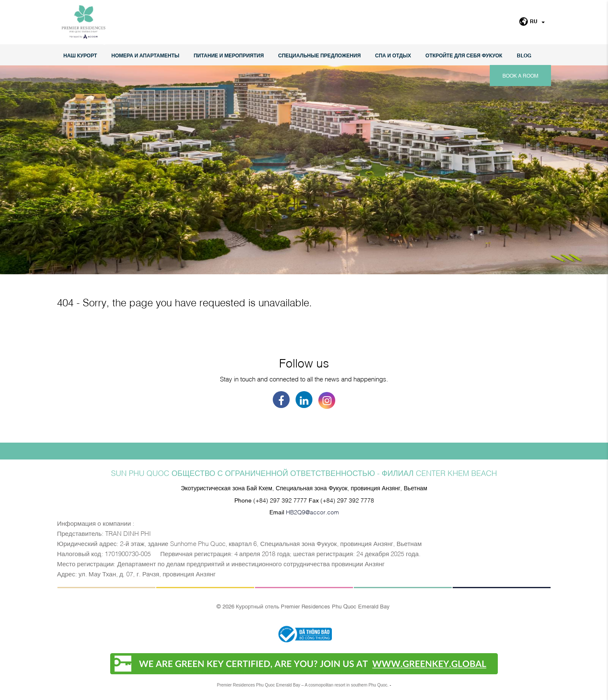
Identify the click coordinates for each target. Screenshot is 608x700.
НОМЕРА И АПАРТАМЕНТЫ (145, 55)
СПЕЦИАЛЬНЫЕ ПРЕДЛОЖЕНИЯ (320, 55)
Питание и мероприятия (229, 55)
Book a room (520, 76)
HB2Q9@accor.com (312, 512)
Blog (524, 55)
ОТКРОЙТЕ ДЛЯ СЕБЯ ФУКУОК (464, 55)
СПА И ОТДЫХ (393, 55)
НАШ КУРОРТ (80, 55)
